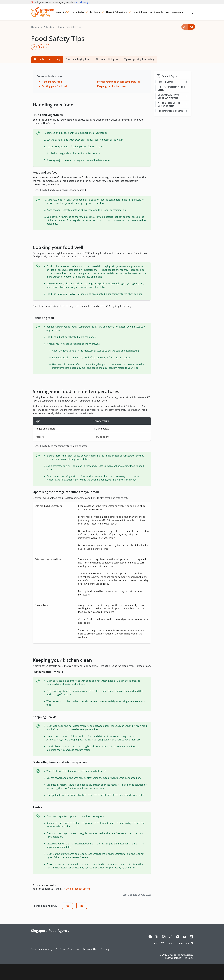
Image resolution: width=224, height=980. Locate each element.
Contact (171, 943)
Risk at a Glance (173, 82)
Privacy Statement (70, 949)
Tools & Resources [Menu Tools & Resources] (142, 12)
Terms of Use (90, 949)
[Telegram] (178, 937)
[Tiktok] (171, 937)
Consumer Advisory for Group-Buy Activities (173, 96)
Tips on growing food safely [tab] (139, 59)
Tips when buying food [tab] (78, 59)
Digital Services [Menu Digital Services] (162, 12)
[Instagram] (164, 937)
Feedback (186, 943)
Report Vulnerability (44, 949)
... (42, 27)
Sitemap (105, 949)
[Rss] (191, 937)
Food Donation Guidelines (173, 111)
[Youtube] (184, 937)
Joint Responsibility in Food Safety (173, 88)
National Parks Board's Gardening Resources (173, 104)
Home (34, 27)
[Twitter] (157, 937)
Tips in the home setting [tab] (47, 59)
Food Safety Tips (54, 27)
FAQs (159, 943)
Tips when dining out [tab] (107, 59)
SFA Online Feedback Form (76, 889)
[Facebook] (150, 937)
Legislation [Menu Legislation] (177, 12)
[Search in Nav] (191, 12)
